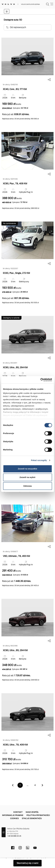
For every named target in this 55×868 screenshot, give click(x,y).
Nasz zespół (32, 812)
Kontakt (18, 812)
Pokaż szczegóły (39, 460)
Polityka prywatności (38, 815)
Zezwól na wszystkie (28, 469)
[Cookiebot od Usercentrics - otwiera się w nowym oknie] (40, 380)
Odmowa (28, 486)
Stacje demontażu (32, 818)
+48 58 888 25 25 (14, 836)
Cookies (14, 818)
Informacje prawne (13, 815)
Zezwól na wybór (27, 477)
